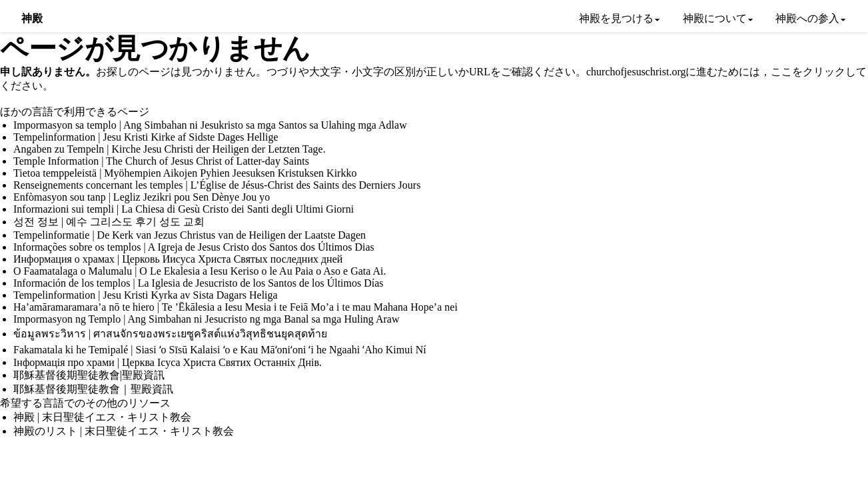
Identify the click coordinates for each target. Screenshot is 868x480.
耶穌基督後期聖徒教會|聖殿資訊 (89, 375)
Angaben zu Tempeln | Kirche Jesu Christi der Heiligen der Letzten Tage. (170, 149)
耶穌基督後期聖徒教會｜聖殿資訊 (93, 389)
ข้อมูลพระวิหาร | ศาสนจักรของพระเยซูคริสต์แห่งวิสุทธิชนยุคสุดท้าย (170, 334)
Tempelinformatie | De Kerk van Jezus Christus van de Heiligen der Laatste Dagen (190, 235)
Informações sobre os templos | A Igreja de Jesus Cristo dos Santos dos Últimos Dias (194, 247)
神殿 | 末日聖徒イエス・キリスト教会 (102, 417)
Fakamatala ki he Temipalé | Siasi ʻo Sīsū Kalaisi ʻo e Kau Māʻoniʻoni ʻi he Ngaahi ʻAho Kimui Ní (220, 350)
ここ (781, 72)
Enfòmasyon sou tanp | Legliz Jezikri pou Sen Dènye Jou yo (142, 197)
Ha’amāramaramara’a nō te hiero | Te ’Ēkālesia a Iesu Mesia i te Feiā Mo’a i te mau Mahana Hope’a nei (235, 307)
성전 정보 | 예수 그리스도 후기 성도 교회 (109, 222)
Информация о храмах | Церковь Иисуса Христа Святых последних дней (178, 259)
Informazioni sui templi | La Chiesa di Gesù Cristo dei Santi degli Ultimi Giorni (184, 209)
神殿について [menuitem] (715, 18)
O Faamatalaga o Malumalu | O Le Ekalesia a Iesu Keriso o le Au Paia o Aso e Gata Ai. (200, 271)
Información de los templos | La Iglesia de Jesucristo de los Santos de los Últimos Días (199, 283)
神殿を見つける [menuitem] (616, 18)
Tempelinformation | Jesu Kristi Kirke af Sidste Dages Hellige (146, 137)
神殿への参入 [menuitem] (807, 18)
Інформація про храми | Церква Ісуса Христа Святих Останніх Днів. (168, 362)
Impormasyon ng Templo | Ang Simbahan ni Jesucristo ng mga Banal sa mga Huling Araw (207, 319)
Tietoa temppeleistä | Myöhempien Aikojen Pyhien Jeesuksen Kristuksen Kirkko (185, 173)
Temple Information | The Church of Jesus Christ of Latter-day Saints (161, 161)
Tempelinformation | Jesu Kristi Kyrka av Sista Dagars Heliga (146, 295)
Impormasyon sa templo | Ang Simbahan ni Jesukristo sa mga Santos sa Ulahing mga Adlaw (210, 125)
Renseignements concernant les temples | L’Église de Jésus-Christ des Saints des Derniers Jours (217, 185)
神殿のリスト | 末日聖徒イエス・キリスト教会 (124, 431)
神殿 (32, 18)
